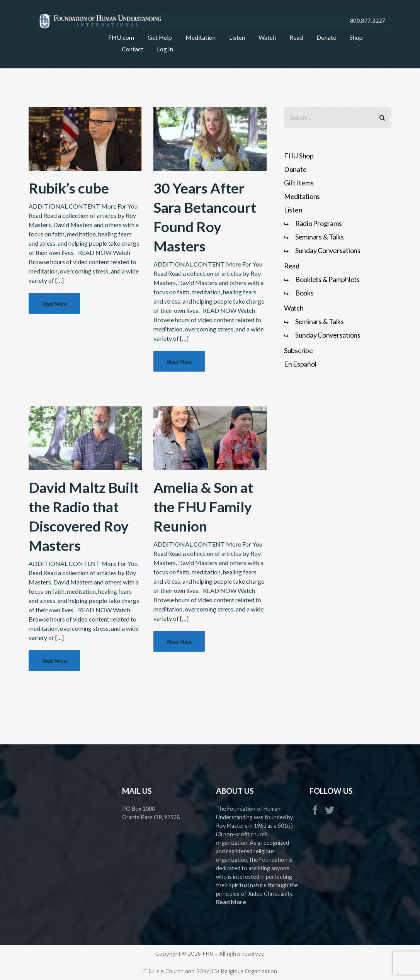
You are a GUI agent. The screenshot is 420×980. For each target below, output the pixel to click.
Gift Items (299, 183)
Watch (294, 308)
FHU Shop (299, 156)
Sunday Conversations (328, 250)
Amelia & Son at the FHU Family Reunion (203, 507)
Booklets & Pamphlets (327, 279)
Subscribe (298, 350)
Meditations (302, 196)
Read (292, 266)
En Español (300, 364)
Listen (293, 210)
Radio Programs (319, 223)
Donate (295, 169)
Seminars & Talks (320, 237)
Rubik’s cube (69, 188)
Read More (231, 902)
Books (304, 293)
